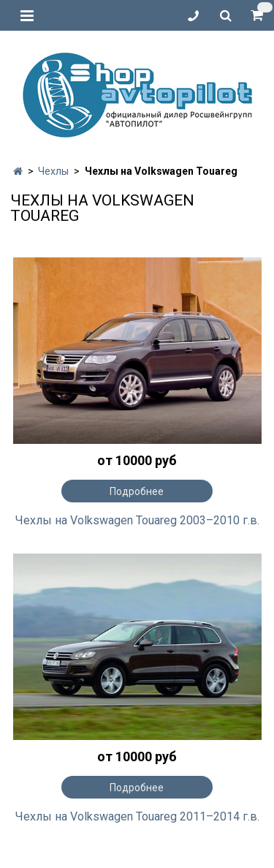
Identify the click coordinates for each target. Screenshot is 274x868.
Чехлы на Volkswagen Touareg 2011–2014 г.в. (137, 816)
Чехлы (53, 171)
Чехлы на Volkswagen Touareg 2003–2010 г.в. (137, 520)
